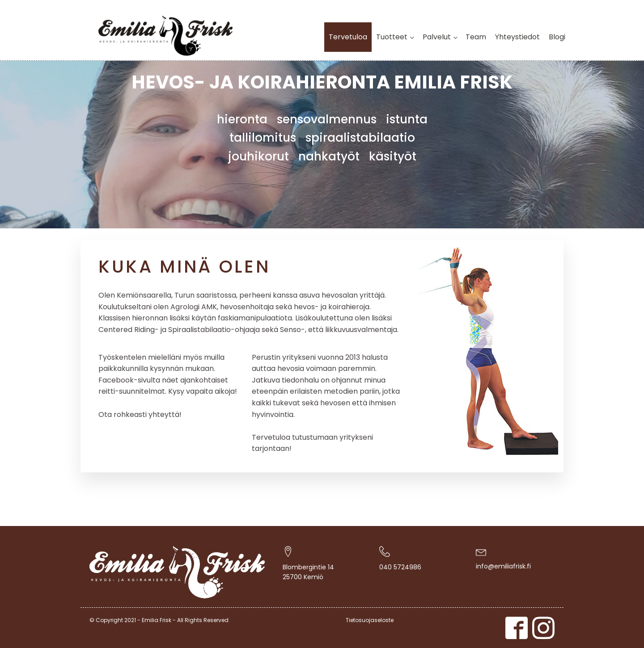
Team (476, 37)
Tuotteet (392, 37)
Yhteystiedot (517, 37)
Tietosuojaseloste (370, 620)
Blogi (557, 37)
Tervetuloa (348, 37)
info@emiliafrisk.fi (503, 566)
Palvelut (437, 37)
